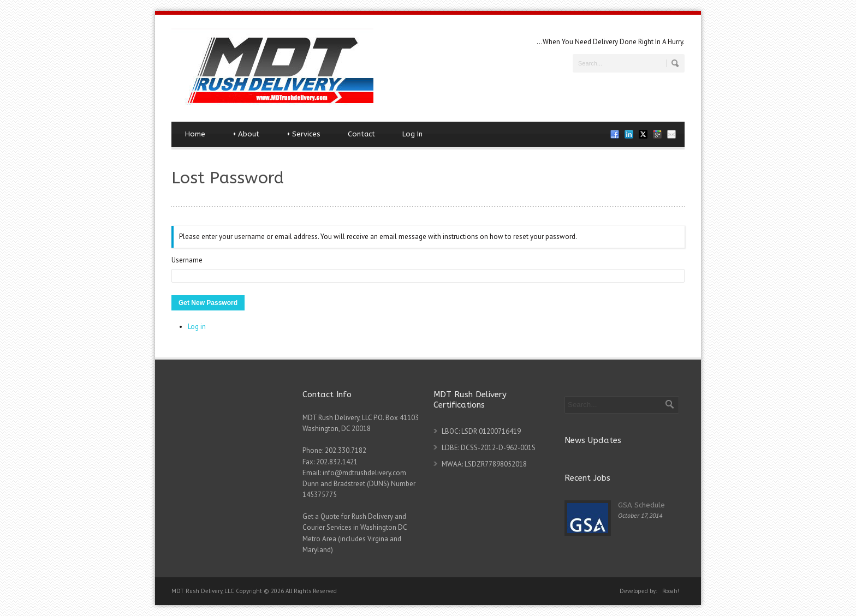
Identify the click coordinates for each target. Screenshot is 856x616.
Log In (412, 134)
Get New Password (208, 303)
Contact (361, 134)
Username (187, 260)
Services (304, 134)
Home (195, 134)
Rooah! (671, 591)
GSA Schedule (641, 505)
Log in (197, 327)
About (246, 134)
